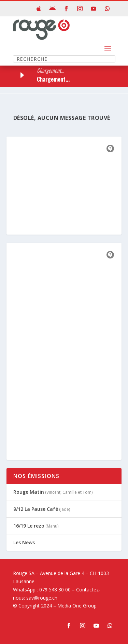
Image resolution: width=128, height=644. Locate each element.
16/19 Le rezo (29, 526)
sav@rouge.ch (42, 598)
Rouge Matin (29, 492)
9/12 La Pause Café (36, 509)
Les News (24, 542)
